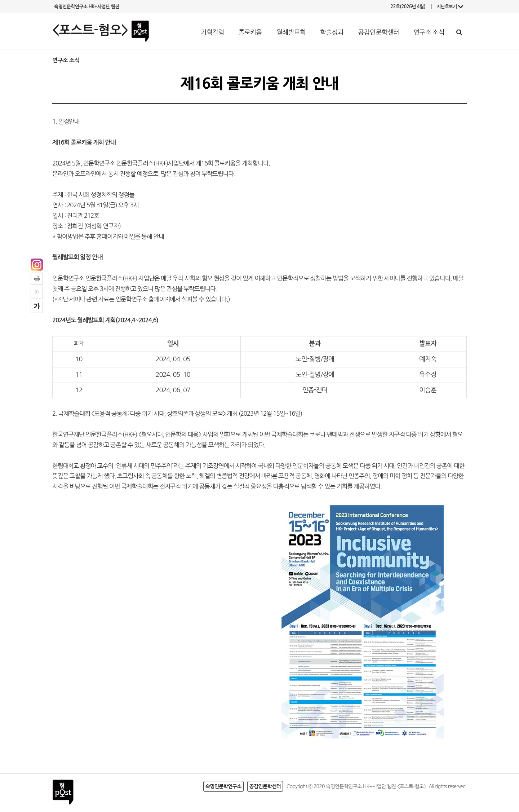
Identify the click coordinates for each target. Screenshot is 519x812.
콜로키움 (250, 32)
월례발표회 (291, 32)
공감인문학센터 (378, 32)
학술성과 (332, 32)
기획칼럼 (212, 32)
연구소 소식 (429, 32)
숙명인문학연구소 (223, 786)
